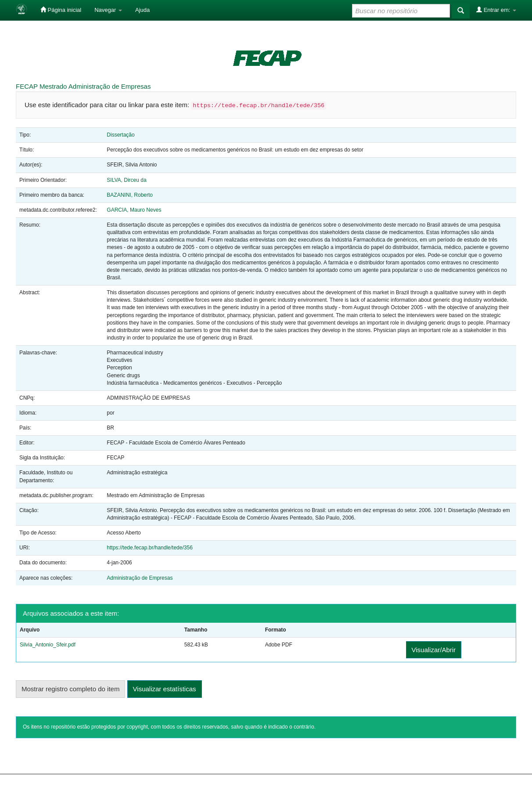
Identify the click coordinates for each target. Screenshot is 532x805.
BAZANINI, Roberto (130, 195)
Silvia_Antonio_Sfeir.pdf (48, 645)
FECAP (27, 86)
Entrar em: (496, 10)
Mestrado (53, 86)
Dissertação (120, 135)
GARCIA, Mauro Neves (134, 210)
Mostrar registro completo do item (70, 689)
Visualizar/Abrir (434, 650)
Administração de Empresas (110, 86)
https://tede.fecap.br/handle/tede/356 (149, 548)
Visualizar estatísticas (165, 689)
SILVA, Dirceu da (126, 180)
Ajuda (142, 10)
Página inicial (61, 10)
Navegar (108, 10)
